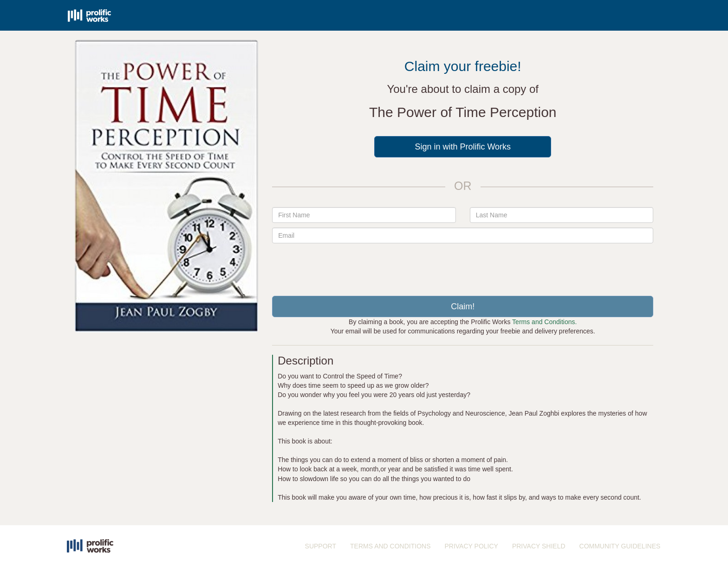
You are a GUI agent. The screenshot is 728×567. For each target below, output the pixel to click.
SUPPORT (321, 546)
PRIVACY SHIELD (539, 546)
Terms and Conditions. (544, 322)
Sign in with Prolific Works (463, 147)
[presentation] (463, 266)
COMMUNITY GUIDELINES (620, 546)
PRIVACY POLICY (471, 546)
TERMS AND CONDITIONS (390, 546)
